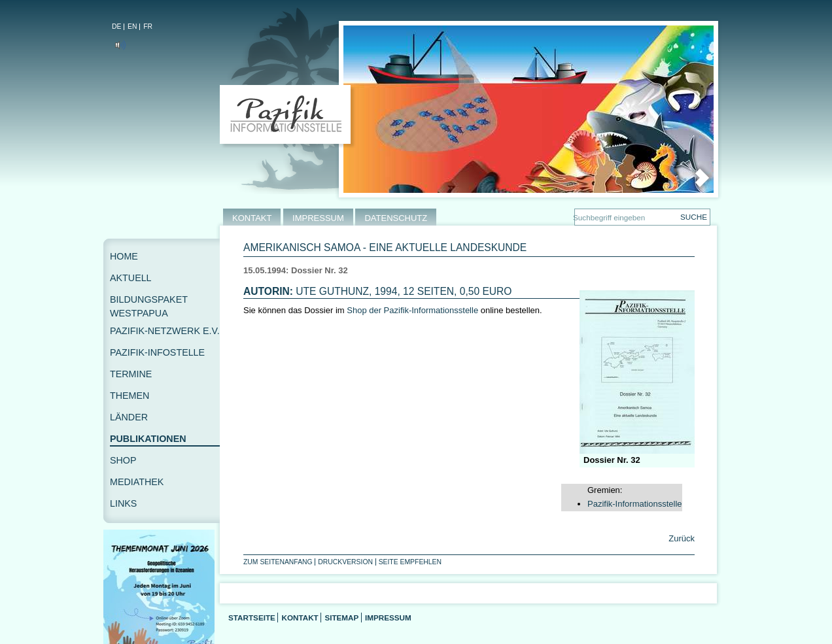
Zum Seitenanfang (278, 562)
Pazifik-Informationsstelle (635, 504)
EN (132, 26)
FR (148, 26)
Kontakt (300, 618)
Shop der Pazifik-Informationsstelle (412, 310)
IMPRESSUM (318, 218)
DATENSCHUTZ (396, 218)
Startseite (252, 618)
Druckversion (345, 562)
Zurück (681, 538)
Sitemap (341, 618)
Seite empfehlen (410, 562)
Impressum (388, 618)
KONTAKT (252, 218)
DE (116, 26)
